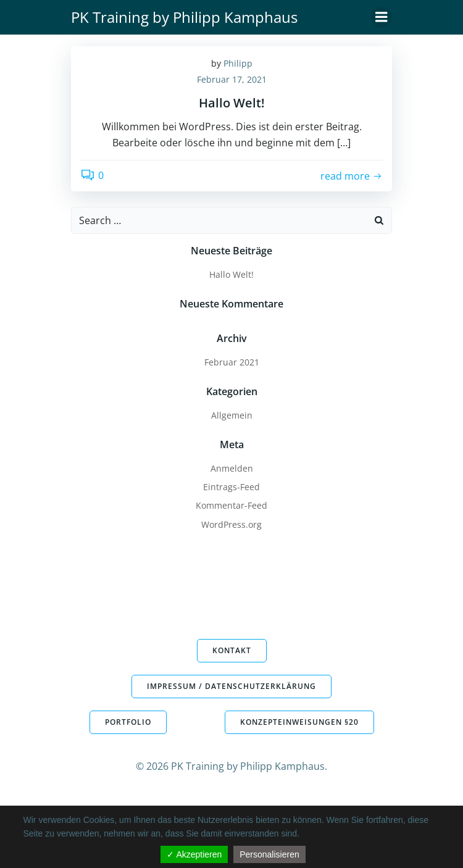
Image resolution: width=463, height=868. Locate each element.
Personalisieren (269, 854)
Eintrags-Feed (231, 487)
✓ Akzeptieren (194, 854)
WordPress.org (231, 524)
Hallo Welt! (231, 274)
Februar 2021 (232, 362)
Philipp (238, 63)
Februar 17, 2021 (232, 79)
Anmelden (232, 468)
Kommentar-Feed (231, 505)
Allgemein (232, 415)
